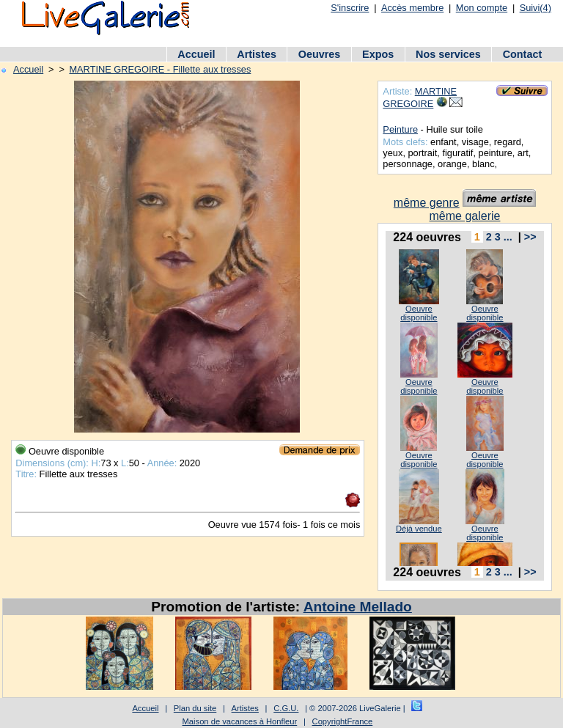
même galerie (465, 216)
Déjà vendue (419, 529)
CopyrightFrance (343, 721)
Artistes (257, 54)
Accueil (196, 54)
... (508, 237)
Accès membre (412, 8)
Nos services (448, 54)
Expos (378, 54)
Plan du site (195, 708)
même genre (427, 203)
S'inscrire (350, 8)
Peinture (400, 129)
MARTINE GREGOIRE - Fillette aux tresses (160, 69)
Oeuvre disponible (419, 313)
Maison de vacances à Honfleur (240, 721)
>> (530, 237)
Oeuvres (320, 54)
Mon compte (482, 8)
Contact (523, 54)
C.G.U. (286, 708)
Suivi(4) (536, 8)
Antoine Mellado (358, 607)
